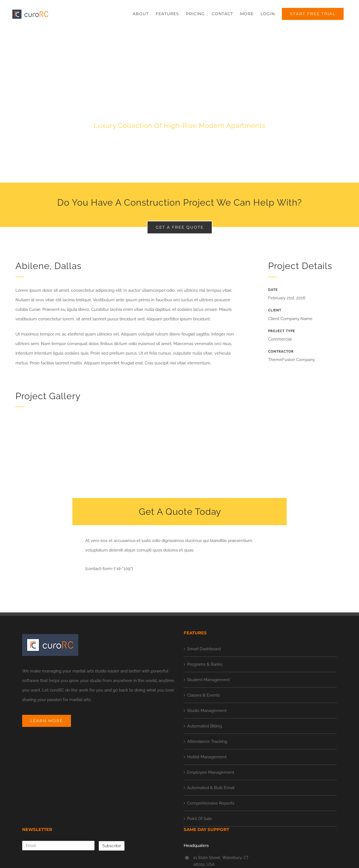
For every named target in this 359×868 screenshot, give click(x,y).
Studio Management (207, 711)
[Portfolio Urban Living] (179, 105)
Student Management (208, 680)
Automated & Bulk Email (211, 788)
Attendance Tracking (207, 741)
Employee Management (211, 772)
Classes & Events (203, 695)
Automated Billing (204, 726)
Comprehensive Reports (211, 803)
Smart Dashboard (204, 649)
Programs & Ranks (205, 664)
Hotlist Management (207, 757)
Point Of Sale (200, 819)
